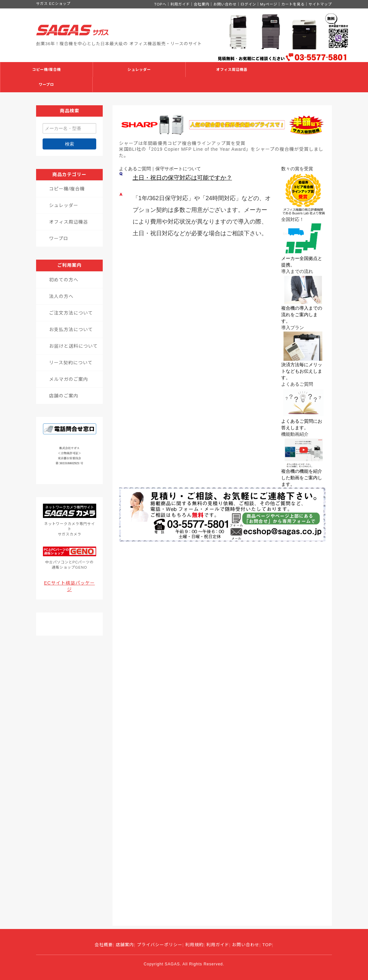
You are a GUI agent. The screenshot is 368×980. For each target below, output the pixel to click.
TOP (267, 945)
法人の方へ (61, 296)
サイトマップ (320, 4)
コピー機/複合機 (46, 70)
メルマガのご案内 (69, 379)
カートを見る (293, 4)
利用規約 (194, 945)
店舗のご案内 (64, 396)
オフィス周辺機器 (232, 70)
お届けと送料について (73, 346)
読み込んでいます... (222, 734)
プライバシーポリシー (160, 945)
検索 (70, 144)
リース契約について (71, 363)
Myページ (269, 4)
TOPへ (160, 4)
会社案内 (202, 4)
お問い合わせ (225, 4)
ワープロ (46, 84)
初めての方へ (64, 280)
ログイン (248, 4)
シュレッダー (139, 70)
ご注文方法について (71, 313)
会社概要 (104, 945)
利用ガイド (180, 4)
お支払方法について (71, 329)
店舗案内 (125, 945)
